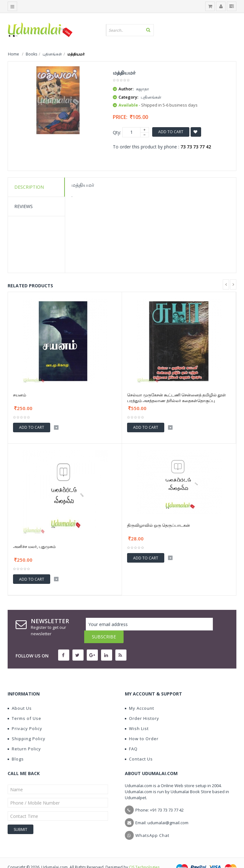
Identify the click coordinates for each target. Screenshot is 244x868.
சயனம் (20, 395)
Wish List (137, 716)
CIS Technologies (144, 855)
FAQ (131, 736)
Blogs (16, 746)
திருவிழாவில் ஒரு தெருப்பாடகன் (159, 525)
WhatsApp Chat (152, 823)
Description (29, 187)
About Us (20, 695)
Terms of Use (24, 706)
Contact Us (139, 746)
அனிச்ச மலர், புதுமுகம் (34, 546)
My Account (139, 695)
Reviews (24, 206)
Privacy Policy (25, 716)
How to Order (142, 726)
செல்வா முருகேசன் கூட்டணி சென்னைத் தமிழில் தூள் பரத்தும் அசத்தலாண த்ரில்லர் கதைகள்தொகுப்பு (176, 398)
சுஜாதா (142, 89)
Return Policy (24, 736)
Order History (142, 706)
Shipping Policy (27, 726)
